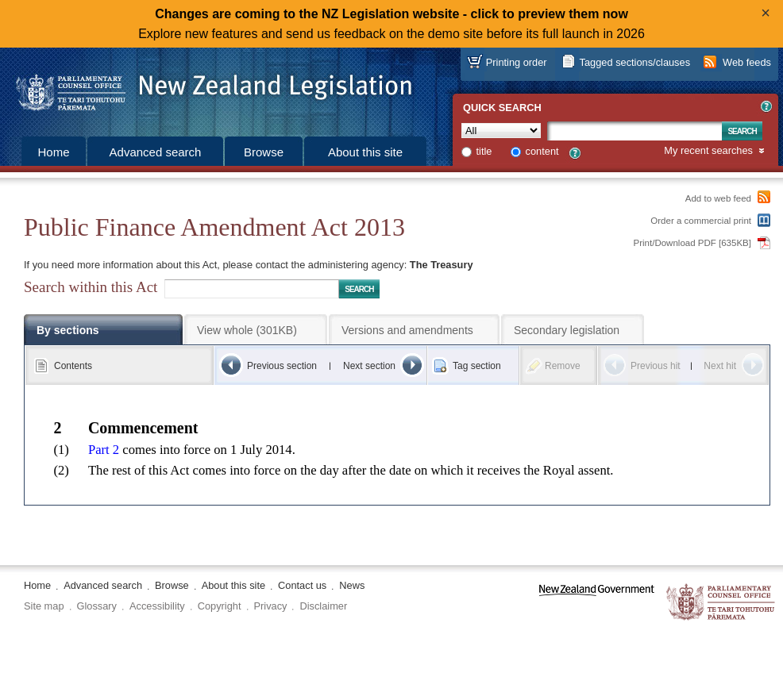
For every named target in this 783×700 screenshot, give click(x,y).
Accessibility (157, 606)
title (484, 151)
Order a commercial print (701, 221)
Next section (369, 366)
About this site (365, 152)
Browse (264, 152)
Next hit (720, 366)
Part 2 (104, 450)
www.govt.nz (597, 603)
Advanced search (156, 152)
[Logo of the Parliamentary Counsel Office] (206, 87)
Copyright (220, 606)
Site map (44, 606)
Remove (563, 366)
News (352, 585)
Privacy (271, 606)
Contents (73, 366)
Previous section (282, 366)
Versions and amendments (407, 330)
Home (53, 152)
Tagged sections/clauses (635, 62)
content (542, 151)
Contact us (302, 585)
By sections (68, 330)
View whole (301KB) (247, 330)
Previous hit (656, 366)
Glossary (97, 606)
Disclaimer (323, 606)
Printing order (517, 62)
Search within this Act (91, 287)
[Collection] (501, 131)
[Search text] (634, 131)
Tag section (477, 366)
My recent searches (708, 151)
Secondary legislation (567, 330)
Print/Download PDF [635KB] (693, 243)
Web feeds (747, 62)
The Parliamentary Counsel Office (721, 603)
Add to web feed (718, 198)
